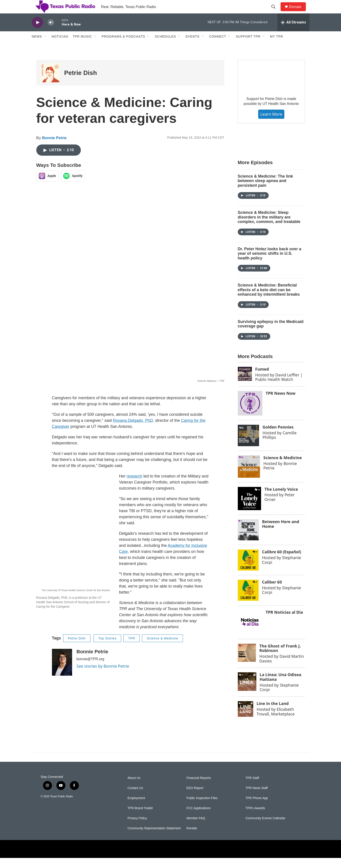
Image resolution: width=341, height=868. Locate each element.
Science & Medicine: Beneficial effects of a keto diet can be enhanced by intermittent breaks (269, 300)
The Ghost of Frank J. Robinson (280, 658)
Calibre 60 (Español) (282, 562)
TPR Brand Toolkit (140, 818)
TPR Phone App (257, 808)
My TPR (277, 47)
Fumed (262, 379)
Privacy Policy (137, 828)
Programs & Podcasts (123, 47)
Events (193, 47)
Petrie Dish (81, 83)
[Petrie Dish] (50, 83)
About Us (134, 788)
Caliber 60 (272, 592)
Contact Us (135, 798)
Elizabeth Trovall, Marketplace (276, 722)
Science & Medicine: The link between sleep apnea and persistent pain (265, 191)
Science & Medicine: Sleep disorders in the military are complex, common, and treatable (269, 227)
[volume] (51, 33)
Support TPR (248, 47)
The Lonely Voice (281, 499)
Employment (136, 808)
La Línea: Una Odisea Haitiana (281, 687)
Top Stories (107, 648)
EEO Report (195, 798)
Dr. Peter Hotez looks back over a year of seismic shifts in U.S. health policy (270, 264)
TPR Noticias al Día (284, 622)
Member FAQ (196, 828)
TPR (132, 648)
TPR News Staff (256, 798)
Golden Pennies (278, 437)
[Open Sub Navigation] (45, 47)
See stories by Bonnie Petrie (103, 676)
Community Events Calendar (265, 828)
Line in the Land (273, 713)
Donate (298, 12)
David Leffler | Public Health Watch (279, 387)
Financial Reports (199, 788)
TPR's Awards (255, 818)
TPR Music (82, 47)
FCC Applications (198, 818)
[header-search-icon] (276, 12)
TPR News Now (281, 403)
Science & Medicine (162, 648)
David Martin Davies (282, 669)
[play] (37, 33)
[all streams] (293, 32)
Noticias (60, 47)
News (37, 47)
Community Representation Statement (154, 838)
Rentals (192, 838)
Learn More (271, 124)
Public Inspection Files (202, 808)
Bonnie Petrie (54, 148)
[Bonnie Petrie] (62, 672)
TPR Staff (252, 788)
